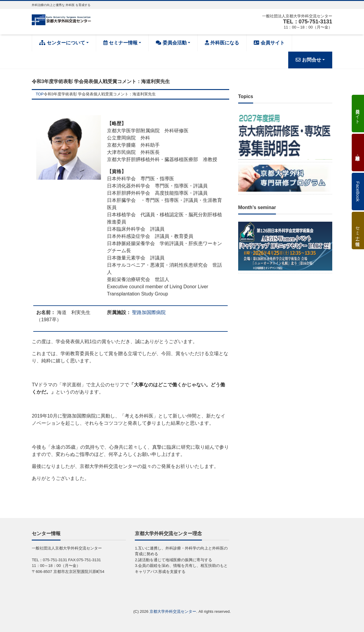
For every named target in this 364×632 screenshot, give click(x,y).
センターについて (62, 43)
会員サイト (269, 43)
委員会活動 (171, 43)
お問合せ (308, 60)
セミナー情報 (120, 43)
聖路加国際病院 (149, 312)
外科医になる (222, 43)
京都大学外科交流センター (173, 611)
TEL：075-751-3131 (308, 22)
